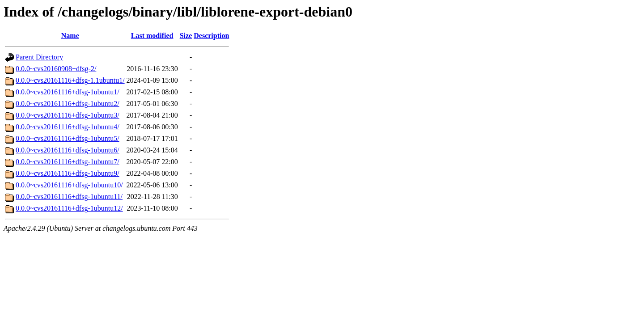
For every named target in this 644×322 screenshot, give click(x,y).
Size (186, 36)
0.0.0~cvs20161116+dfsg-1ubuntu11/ (69, 197)
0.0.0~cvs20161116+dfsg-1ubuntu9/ (68, 173)
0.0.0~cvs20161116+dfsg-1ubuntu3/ (68, 115)
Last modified (152, 36)
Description (211, 36)
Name (70, 36)
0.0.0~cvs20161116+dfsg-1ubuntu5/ (68, 138)
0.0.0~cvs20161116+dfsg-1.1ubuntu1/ (70, 80)
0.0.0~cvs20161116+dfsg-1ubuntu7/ (68, 162)
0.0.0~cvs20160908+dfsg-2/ (56, 69)
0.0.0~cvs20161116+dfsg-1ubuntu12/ (69, 208)
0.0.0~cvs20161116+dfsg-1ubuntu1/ (68, 92)
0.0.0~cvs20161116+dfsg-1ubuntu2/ (68, 104)
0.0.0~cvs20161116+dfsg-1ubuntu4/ (68, 127)
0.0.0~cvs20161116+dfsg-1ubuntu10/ (69, 185)
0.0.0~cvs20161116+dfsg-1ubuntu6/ (68, 150)
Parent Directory (39, 57)
